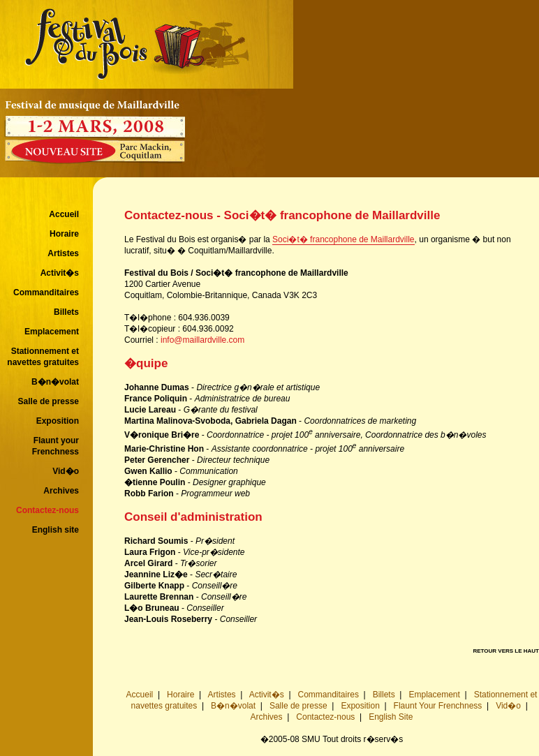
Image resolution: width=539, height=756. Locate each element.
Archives (61, 491)
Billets (66, 312)
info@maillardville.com (202, 340)
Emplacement (52, 332)
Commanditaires (46, 292)
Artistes (63, 253)
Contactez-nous (47, 510)
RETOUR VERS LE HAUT (506, 651)
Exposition (58, 421)
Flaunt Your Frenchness (438, 706)
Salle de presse (49, 401)
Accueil (64, 214)
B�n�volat (55, 382)
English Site (391, 717)
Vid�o (66, 471)
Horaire (64, 234)
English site (56, 530)
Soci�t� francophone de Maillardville (343, 239)
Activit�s (60, 273)
